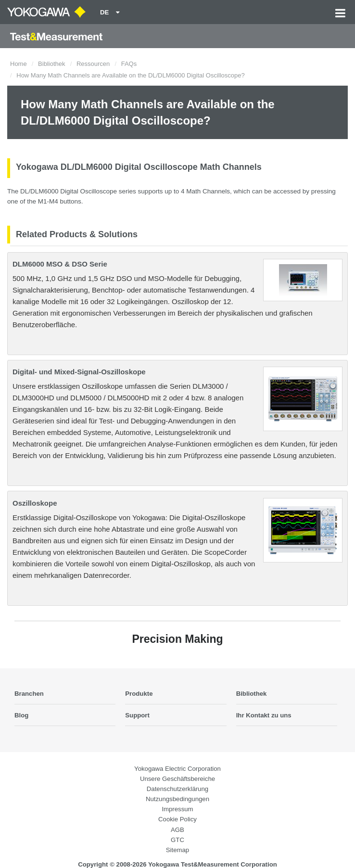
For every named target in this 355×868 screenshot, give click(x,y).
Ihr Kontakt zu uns (264, 715)
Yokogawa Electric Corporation (177, 769)
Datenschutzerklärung (177, 789)
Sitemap (177, 850)
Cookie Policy (177, 819)
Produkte (139, 694)
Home (19, 64)
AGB (177, 830)
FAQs (129, 64)
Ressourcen (93, 64)
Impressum (177, 809)
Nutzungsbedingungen (177, 799)
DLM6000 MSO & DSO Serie (60, 264)
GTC (177, 840)
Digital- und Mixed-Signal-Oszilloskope (79, 372)
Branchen (29, 694)
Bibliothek (51, 64)
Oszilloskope (35, 503)
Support (137, 715)
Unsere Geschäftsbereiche (177, 779)
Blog (21, 715)
